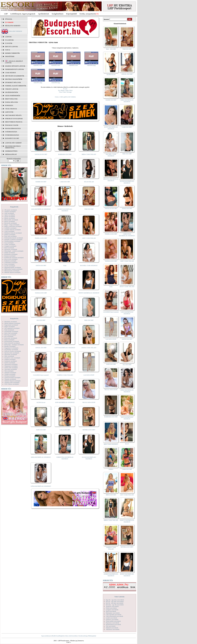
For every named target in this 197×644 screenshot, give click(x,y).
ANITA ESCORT (41, 265)
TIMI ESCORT (89, 209)
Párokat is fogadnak (14, 119)
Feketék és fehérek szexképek (13, 239)
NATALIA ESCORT (41, 154)
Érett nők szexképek (10, 236)
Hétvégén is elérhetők (15, 76)
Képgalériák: (14, 207)
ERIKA (65, 293)
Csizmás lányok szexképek (13, 230)
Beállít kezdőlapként (58, 636)
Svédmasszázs (11, 132)
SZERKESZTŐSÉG (11, 151)
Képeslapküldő (72, 14)
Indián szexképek (10, 253)
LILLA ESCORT (65, 430)
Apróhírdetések (43, 14)
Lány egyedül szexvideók (114, 615)
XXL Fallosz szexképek (12, 384)
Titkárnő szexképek (10, 373)
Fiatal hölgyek (12, 102)
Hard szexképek (9, 248)
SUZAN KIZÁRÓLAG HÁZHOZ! (89, 458)
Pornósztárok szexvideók (113, 624)
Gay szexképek (9, 243)
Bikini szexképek (10, 218)
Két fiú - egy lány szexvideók (115, 601)
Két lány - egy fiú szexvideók (115, 605)
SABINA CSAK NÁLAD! (65, 375)
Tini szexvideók (111, 626)
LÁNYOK (8, 37)
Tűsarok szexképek (10, 379)
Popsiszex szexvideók (112, 623)
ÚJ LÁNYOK (9, 40)
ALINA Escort (41, 402)
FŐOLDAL (9, 19)
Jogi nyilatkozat (46, 636)
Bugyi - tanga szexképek (12, 225)
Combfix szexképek (10, 228)
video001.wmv (38, 65)
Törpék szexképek (10, 374)
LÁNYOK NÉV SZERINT (13, 143)
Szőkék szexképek (10, 359)
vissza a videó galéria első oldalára (65, 97)
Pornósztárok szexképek (12, 341)
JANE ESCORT (41, 430)
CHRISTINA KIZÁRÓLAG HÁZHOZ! (65, 458)
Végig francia (11, 109)
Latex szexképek (9, 264)
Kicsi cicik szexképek (11, 259)
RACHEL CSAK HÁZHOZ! (89, 265)
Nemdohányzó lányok (15, 69)
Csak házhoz (10, 73)
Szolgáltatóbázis (58, 14)
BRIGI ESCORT (111, 495)
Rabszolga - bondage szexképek (14, 345)
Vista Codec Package (65, 92)
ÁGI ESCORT (41, 320)
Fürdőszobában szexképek (12, 241)
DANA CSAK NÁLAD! (89, 348)
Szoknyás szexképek (11, 361)
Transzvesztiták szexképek (12, 377)
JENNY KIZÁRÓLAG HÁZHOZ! (89, 293)
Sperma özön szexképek (12, 353)
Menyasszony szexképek (12, 271)
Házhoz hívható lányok (15, 66)
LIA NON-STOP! (89, 375)
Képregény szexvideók (113, 613)
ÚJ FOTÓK (9, 43)
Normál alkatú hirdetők (16, 86)
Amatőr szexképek (10, 212)
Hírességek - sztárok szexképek (14, 251)
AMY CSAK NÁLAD (89, 238)
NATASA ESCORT (41, 293)
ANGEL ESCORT (41, 348)
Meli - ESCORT (111, 49)
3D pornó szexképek (11, 210)
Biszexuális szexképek (11, 220)
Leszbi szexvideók (111, 618)
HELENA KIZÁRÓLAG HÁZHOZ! (111, 180)
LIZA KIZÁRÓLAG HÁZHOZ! (41, 209)
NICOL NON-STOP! (89, 402)
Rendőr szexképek (10, 346)
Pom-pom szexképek (11, 338)
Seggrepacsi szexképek (11, 348)
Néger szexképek (10, 327)
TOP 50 (8, 50)
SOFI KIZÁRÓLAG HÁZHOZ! (65, 402)
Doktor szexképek (10, 235)
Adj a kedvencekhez (71, 636)
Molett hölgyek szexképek (12, 323)
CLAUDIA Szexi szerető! (41, 375)
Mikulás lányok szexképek (12, 272)
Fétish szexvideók (111, 608)
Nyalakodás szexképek (11, 331)
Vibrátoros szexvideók (113, 629)
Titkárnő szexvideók (112, 628)
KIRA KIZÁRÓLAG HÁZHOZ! (41, 457)
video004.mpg (91, 65)
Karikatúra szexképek (11, 254)
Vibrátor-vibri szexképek (12, 382)
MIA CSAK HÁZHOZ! (111, 444)
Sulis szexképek (9, 356)
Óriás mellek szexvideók (113, 621)
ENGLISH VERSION (15, 31)
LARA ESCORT (65, 182)
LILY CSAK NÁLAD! (65, 320)
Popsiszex (9, 105)
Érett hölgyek (11, 99)
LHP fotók (9, 112)
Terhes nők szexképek (11, 368)
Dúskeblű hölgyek (13, 82)
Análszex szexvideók (112, 606)
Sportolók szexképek (11, 354)
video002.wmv (56, 65)
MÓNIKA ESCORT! (89, 430)
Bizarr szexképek (10, 221)
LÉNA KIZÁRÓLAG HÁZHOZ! (41, 486)
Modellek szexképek (11, 322)
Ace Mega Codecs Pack (65, 90)
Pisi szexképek (9, 336)
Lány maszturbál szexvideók (114, 616)
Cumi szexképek (9, 231)
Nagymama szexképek (11, 325)
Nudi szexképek (9, 330)
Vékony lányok (12, 89)
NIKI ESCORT (89, 320)
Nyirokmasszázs (12, 135)
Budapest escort (12, 138)
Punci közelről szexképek (12, 343)
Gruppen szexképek (10, 246)
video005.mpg (38, 83)
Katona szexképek (10, 256)
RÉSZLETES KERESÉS (13, 26)
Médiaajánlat (92, 636)
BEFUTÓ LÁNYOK (12, 47)
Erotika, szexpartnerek (88, 14)
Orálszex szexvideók (112, 619)
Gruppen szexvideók (112, 610)
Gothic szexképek (10, 244)
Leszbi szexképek (10, 266)
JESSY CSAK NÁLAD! (65, 238)
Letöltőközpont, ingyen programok (23, 14)
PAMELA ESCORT (41, 238)
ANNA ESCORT (127, 209)
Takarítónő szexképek (11, 364)
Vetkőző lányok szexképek (12, 381)
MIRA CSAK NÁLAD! (89, 154)
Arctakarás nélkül (13, 115)
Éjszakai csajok (12, 125)
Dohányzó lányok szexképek (13, 233)
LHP (6, 14)
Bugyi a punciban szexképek (13, 226)
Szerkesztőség (83, 636)
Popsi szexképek (9, 340)
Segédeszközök (12, 92)
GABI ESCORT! (127, 127)
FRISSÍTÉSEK (10, 56)
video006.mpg (56, 83)
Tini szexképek (9, 371)
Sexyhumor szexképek (11, 350)
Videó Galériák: (119, 597)
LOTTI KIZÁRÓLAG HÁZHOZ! (65, 348)
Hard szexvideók (111, 611)
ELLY (127, 444)
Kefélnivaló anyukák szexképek (14, 258)
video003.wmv (73, 65)
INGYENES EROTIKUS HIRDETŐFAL (13, 147)
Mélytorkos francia (14, 122)
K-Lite (65, 89)
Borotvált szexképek (11, 223)
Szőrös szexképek (10, 363)
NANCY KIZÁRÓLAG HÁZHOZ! (127, 521)
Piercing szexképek (10, 335)
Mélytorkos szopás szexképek (13, 269)
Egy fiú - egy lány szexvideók (115, 600)
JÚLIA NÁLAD (89, 182)
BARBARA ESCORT (65, 154)
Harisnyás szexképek (11, 249)
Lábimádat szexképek (11, 262)
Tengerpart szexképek (11, 366)
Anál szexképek (9, 213)
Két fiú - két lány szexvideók (115, 603)
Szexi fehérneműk (13, 96)
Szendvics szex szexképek (12, 358)
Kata (65, 265)
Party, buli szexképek (11, 333)
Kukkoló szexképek (10, 261)
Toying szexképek (10, 376)
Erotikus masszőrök (14, 79)
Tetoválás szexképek (11, 369)
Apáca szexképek (10, 215)
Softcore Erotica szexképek (13, 351)
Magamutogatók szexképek (13, 267)
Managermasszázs (13, 128)
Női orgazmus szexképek (12, 328)
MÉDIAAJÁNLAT (11, 154)
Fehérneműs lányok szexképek (14, 238)
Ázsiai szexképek (10, 216)
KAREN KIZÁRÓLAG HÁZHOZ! (65, 210)
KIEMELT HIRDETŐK (12, 53)
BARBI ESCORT (41, 182)
